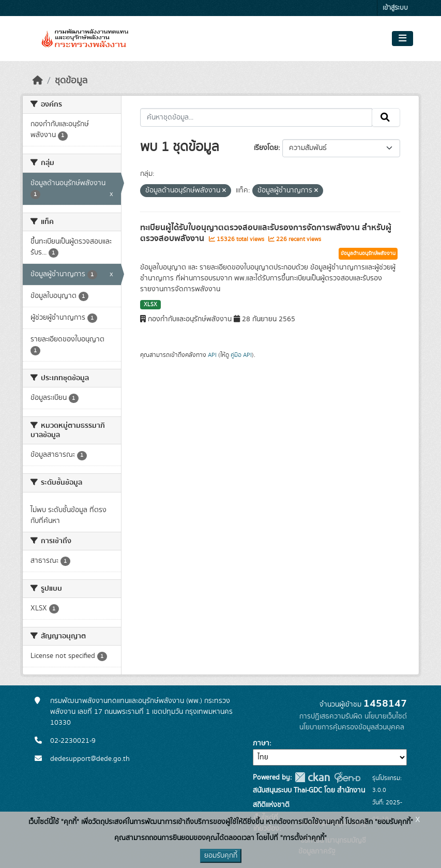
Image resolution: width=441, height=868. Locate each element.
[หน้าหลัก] (38, 81)
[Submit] (386, 117)
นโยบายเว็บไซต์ (386, 716)
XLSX (150, 305)
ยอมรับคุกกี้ (221, 856)
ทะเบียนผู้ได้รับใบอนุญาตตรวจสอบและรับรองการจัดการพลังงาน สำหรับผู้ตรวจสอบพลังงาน (266, 233)
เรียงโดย (266, 148)
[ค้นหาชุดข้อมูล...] (256, 117)
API (212, 355)
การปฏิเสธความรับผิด (331, 716)
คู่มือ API (241, 355)
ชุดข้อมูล (71, 81)
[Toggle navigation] (402, 39)
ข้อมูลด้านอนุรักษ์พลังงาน (368, 253)
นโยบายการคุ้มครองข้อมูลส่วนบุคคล (352, 727)
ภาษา (261, 743)
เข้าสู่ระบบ (395, 8)
